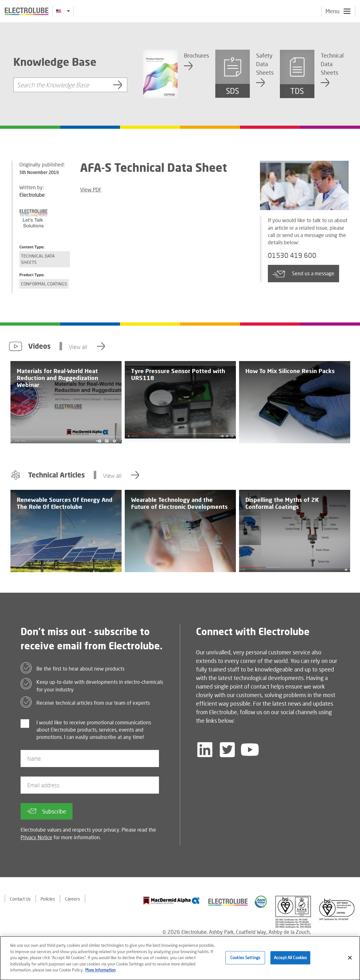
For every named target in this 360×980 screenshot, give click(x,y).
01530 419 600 (292, 255)
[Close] (350, 960)
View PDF (91, 189)
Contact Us (20, 899)
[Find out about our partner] (171, 901)
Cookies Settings (245, 960)
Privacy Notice (36, 837)
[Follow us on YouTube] (250, 750)
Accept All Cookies (290, 960)
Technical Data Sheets (38, 259)
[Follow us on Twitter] (227, 750)
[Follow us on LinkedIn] (205, 750)
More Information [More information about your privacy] (100, 972)
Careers (73, 899)
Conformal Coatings (44, 284)
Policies (48, 899)
